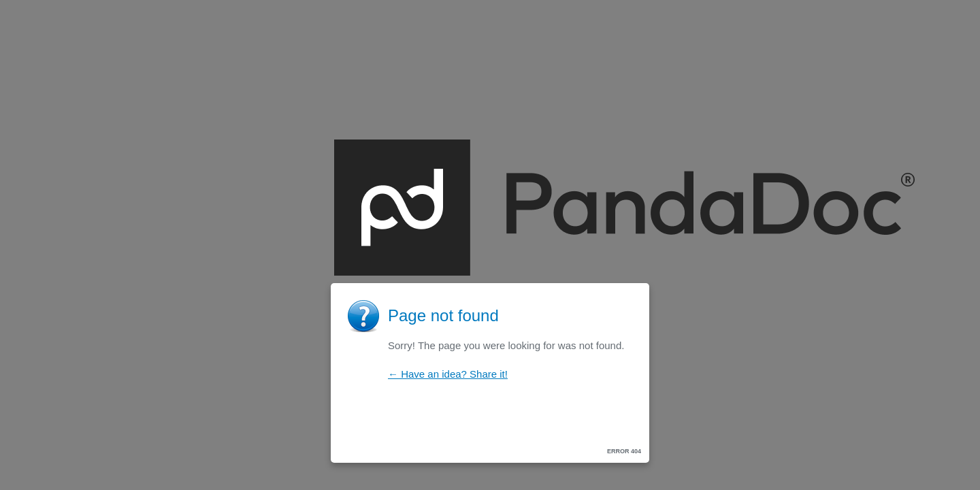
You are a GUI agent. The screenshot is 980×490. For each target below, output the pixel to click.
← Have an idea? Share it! (448, 374)
